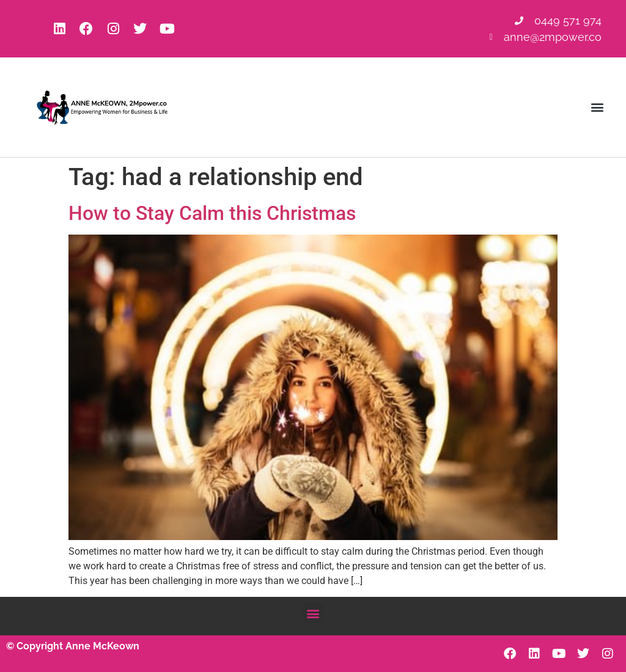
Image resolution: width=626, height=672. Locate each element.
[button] (598, 107)
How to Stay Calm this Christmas (212, 213)
